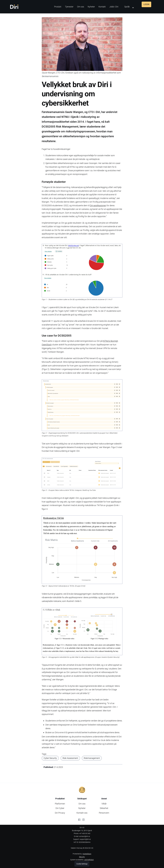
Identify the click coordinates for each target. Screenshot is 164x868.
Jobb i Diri (114, 7)
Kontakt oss (82, 813)
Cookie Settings (82, 864)
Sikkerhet (104, 808)
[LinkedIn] (83, 820)
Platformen (60, 804)
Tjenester (69, 7)
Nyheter (91, 7)
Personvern (104, 813)
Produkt (58, 7)
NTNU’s (107, 341)
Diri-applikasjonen (98, 205)
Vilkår (104, 804)
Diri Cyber (60, 808)
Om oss (81, 7)
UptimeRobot (89, 860)
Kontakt (102, 7)
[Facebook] (79, 820)
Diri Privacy (60, 813)
